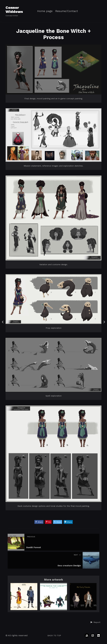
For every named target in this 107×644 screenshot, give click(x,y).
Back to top (54, 635)
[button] (95, 622)
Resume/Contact (67, 11)
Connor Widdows (14, 10)
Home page (45, 11)
